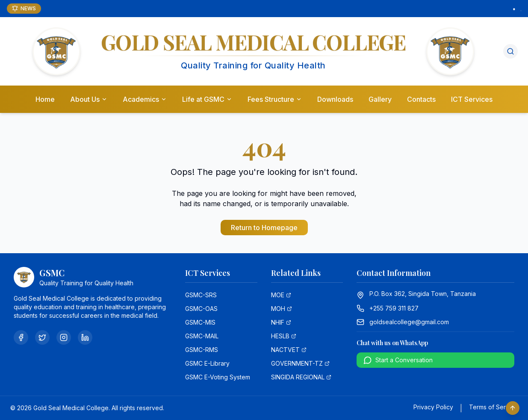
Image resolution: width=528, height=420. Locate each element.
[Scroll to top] (513, 408)
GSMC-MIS (200, 322)
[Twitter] (42, 337)
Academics (145, 99)
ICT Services (472, 99)
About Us (89, 99)
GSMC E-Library (207, 363)
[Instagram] (64, 337)
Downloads (335, 99)
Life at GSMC (207, 99)
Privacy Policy (433, 407)
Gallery (380, 99)
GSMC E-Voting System (218, 377)
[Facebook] (21, 337)
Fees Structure (275, 99)
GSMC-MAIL (202, 336)
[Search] (510, 51)
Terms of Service (493, 407)
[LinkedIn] (85, 337)
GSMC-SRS (201, 295)
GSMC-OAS (201, 309)
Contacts (421, 99)
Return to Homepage (264, 228)
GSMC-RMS (202, 350)
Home (45, 99)
